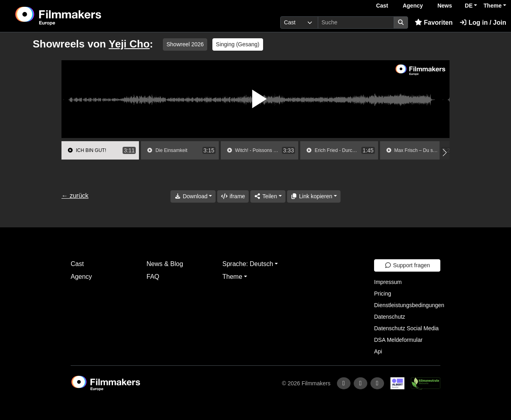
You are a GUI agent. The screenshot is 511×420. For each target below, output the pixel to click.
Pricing (383, 294)
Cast (382, 6)
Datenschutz (390, 317)
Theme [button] (492, 6)
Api (378, 351)
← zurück (75, 196)
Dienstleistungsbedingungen (409, 305)
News (445, 6)
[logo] (78, 16)
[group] (100, 150)
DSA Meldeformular (398, 340)
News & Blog (165, 264)
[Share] (268, 196)
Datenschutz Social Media (406, 328)
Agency (413, 6)
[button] (445, 152)
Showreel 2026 (185, 44)
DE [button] (468, 6)
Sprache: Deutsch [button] (248, 264)
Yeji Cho (129, 44)
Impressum (388, 282)
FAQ (153, 277)
